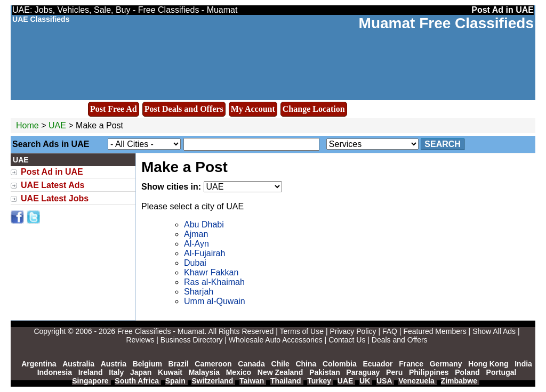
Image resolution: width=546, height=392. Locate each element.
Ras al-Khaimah (214, 282)
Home (27, 125)
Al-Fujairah (204, 253)
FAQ (390, 331)
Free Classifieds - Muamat (161, 331)
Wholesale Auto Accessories (276, 340)
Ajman (196, 234)
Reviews (140, 340)
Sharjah (199, 292)
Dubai (195, 263)
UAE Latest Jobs (55, 198)
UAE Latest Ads (53, 185)
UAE (57, 125)
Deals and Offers (400, 340)
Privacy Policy (353, 331)
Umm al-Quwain (215, 301)
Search (443, 144)
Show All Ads (494, 331)
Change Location (314, 109)
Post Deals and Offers (184, 109)
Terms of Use (302, 331)
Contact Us (347, 340)
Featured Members (435, 331)
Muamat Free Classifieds (446, 23)
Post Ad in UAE (52, 172)
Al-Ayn (196, 244)
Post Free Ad (114, 109)
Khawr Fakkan (211, 272)
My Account (253, 109)
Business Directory (192, 340)
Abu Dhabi (204, 224)
